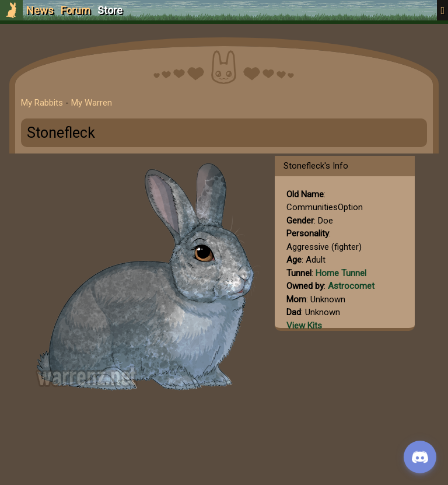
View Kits (304, 326)
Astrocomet (351, 286)
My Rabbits (42, 103)
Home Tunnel (341, 273)
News (40, 10)
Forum (76, 10)
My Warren (92, 103)
